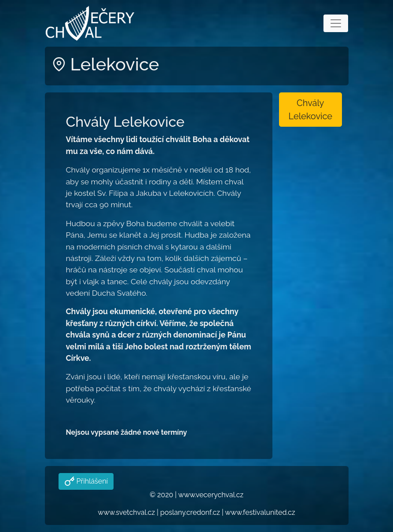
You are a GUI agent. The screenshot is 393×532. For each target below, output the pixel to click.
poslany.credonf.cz (190, 512)
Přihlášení (91, 481)
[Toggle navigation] (336, 23)
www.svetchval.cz (126, 512)
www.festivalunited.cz (260, 512)
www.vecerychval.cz (211, 495)
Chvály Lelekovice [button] (310, 110)
